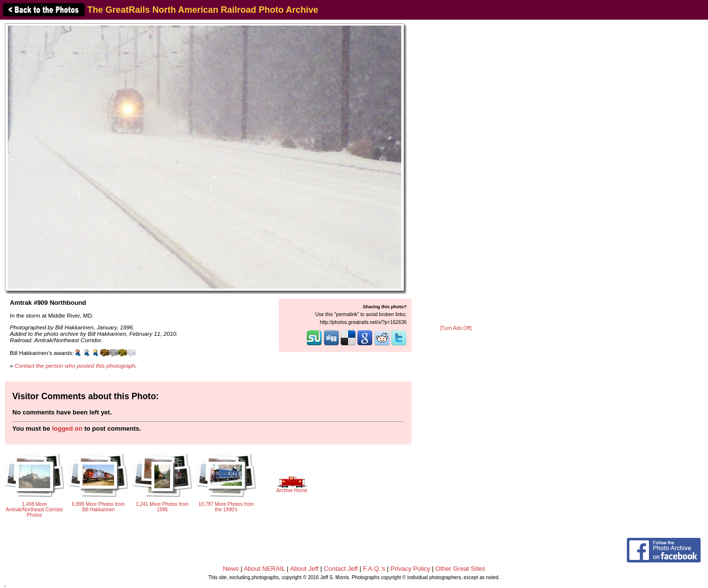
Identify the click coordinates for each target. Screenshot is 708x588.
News (231, 569)
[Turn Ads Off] (456, 328)
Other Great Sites (460, 569)
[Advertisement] (456, 173)
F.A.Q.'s (374, 569)
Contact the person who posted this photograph (75, 366)
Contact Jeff (341, 569)
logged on (67, 428)
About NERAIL (265, 569)
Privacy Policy (410, 569)
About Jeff (304, 569)
